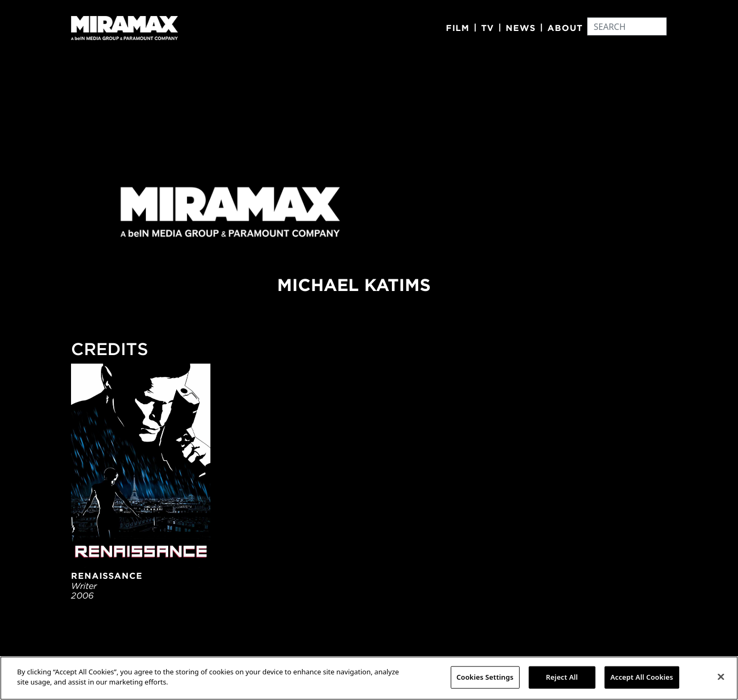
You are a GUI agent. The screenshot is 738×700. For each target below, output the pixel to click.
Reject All (562, 677)
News (521, 28)
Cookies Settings (485, 677)
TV (488, 28)
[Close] (721, 677)
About (565, 28)
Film (458, 28)
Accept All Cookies (642, 677)
